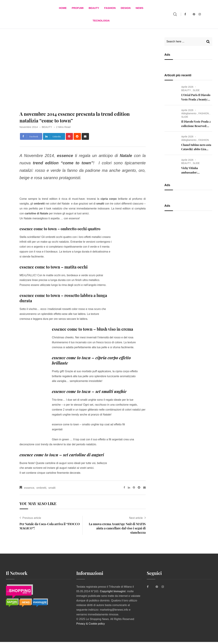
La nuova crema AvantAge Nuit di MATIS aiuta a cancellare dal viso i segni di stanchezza (117, 530)
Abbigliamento (189, 115)
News (140, 8)
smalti (52, 490)
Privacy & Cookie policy (91, 626)
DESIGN (126, 8)
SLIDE (196, 92)
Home (63, 8)
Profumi (78, 8)
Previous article (32, 520)
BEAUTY (94, 8)
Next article (136, 520)
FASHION (110, 8)
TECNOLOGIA (101, 22)
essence (29, 490)
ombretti (41, 490)
